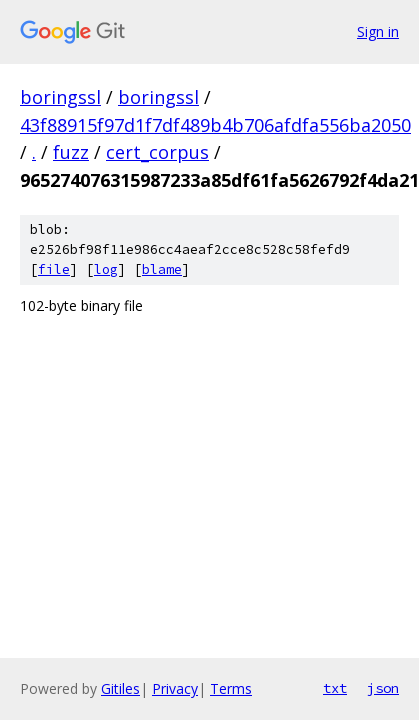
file (54, 269)
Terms (231, 688)
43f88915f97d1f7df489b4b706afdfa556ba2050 (215, 125)
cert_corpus (157, 152)
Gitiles (120, 688)
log (106, 269)
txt (335, 688)
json (383, 688)
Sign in (378, 31)
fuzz (71, 152)
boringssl (60, 97)
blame (162, 269)
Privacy (175, 688)
